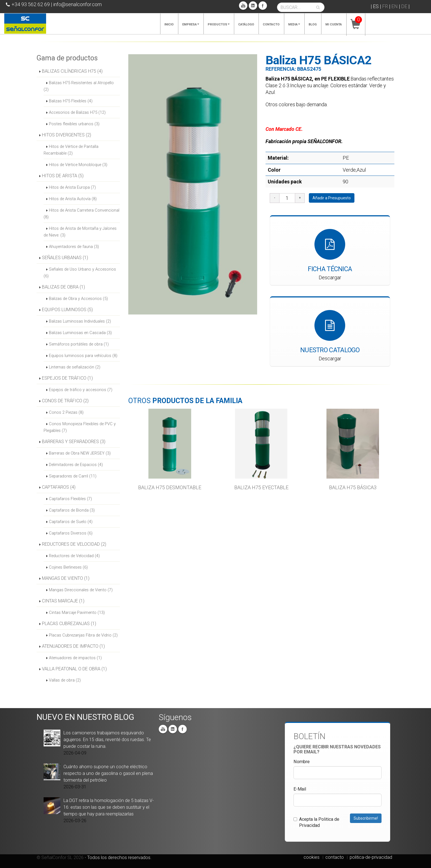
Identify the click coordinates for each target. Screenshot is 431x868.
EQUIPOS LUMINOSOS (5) (67, 310)
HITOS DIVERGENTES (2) (67, 135)
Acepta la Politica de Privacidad (316, 822)
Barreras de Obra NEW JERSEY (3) (80, 453)
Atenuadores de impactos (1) (75, 658)
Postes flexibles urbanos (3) (74, 124)
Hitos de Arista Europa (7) (72, 187)
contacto (335, 857)
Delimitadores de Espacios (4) (76, 465)
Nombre (302, 762)
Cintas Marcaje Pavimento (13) (77, 612)
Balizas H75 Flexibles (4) (71, 101)
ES (376, 6)
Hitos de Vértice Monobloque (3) (78, 165)
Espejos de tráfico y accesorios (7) (81, 390)
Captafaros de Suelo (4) (71, 522)
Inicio (169, 24)
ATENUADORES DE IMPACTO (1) (73, 646)
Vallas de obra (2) (65, 680)
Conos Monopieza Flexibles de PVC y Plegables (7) (80, 427)
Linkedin (253, 6)
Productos (219, 24)
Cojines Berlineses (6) (68, 567)
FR (385, 6)
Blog (313, 24)
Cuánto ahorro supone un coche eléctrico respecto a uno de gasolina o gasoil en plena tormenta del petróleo (108, 773)
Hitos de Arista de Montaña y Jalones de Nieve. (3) (80, 232)
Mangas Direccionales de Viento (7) (81, 590)
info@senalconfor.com (77, 4)
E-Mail (300, 789)
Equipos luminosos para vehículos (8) (83, 356)
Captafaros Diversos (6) (71, 533)
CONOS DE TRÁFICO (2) (65, 401)
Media (294, 24)
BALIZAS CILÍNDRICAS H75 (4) (72, 71)
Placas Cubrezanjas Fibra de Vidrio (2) (83, 635)
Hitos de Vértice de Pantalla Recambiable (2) (71, 150)
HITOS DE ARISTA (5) (63, 176)
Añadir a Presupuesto (332, 198)
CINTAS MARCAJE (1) (63, 601)
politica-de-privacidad (371, 857)
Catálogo (246, 24)
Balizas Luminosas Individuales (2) (80, 321)
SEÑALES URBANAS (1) (65, 258)
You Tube (243, 6)
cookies (312, 857)
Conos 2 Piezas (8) (66, 412)
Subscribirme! (366, 818)
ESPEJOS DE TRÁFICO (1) (67, 378)
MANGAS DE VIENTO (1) (66, 578)
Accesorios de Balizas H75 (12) (77, 112)
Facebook (263, 6)
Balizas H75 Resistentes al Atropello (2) (79, 86)
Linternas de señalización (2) (75, 367)
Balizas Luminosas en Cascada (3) (80, 333)
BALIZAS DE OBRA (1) (63, 287)
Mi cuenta (334, 24)
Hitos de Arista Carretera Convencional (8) (81, 214)
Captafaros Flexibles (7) (70, 499)
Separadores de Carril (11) (73, 476)
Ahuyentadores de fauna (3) (74, 247)
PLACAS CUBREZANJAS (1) (69, 624)
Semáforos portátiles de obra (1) (79, 344)
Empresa (191, 24)
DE (404, 6)
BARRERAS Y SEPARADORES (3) (74, 442)
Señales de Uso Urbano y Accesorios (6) (80, 273)
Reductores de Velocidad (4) (74, 556)
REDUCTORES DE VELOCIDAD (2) (74, 544)
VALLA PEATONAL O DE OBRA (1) (74, 669)
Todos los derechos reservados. (119, 858)
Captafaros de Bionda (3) (72, 510)
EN (395, 6)
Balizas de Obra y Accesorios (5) (78, 299)
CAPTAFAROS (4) (59, 487)
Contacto (271, 24)
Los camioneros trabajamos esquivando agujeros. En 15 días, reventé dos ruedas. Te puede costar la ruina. (107, 740)
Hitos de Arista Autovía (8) (73, 199)
